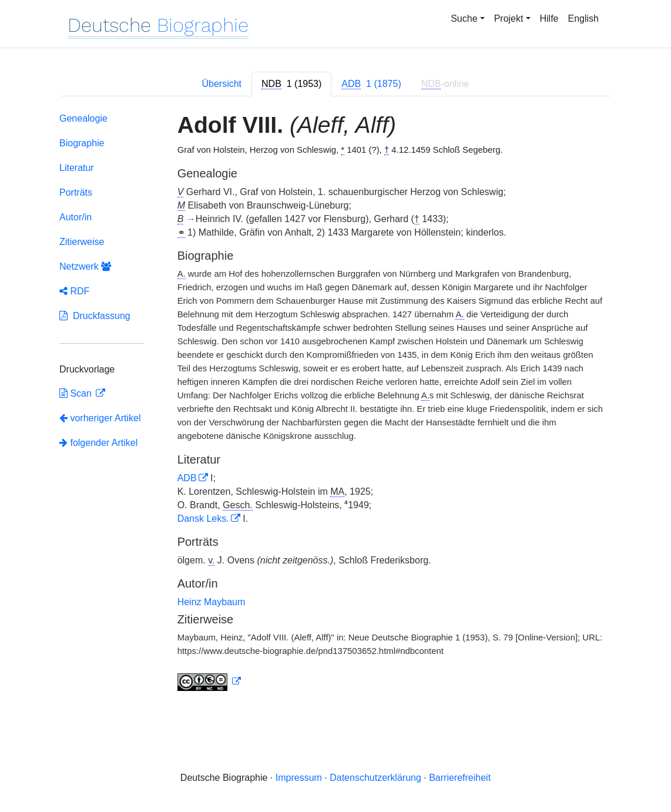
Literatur (77, 168)
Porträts (76, 192)
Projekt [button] (509, 19)
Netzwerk (85, 266)
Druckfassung (95, 316)
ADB (187, 478)
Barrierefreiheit (460, 778)
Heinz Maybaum (212, 602)
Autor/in (76, 217)
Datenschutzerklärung (375, 778)
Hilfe (549, 19)
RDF (74, 291)
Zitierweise (82, 242)
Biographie (82, 143)
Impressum (299, 778)
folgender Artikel (98, 443)
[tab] (291, 84)
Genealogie (83, 118)
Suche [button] (464, 19)
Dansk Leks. (203, 519)
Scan (77, 393)
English (583, 19)
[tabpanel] (335, 405)
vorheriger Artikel (100, 418)
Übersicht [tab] (222, 84)
